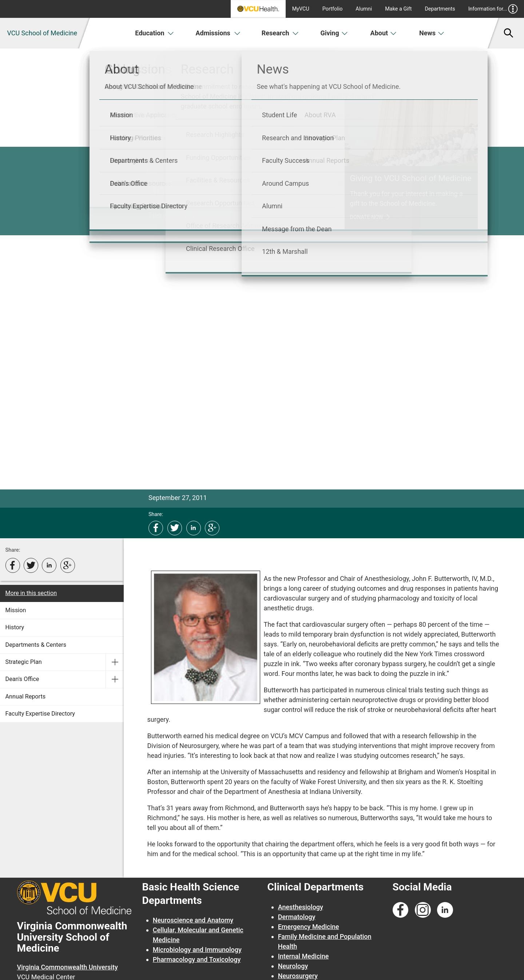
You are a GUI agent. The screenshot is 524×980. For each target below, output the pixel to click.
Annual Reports (26, 696)
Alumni (364, 9)
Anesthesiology (301, 907)
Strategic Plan (24, 662)
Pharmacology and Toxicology (197, 959)
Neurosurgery (298, 976)
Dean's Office (22, 679)
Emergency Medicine (309, 927)
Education (154, 33)
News (432, 33)
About (384, 33)
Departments (440, 9)
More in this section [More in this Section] (31, 593)
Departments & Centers (36, 645)
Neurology (293, 966)
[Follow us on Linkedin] (445, 910)
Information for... (493, 9)
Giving (334, 33)
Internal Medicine (303, 956)
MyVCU (301, 9)
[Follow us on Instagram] (423, 910)
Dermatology (297, 917)
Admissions (218, 33)
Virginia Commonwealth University (68, 967)
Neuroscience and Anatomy (193, 920)
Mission (16, 610)
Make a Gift (398, 9)
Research (280, 33)
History (15, 627)
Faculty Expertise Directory (40, 714)
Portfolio (333, 9)
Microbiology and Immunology (197, 950)
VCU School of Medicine (42, 33)
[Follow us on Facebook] (401, 910)
